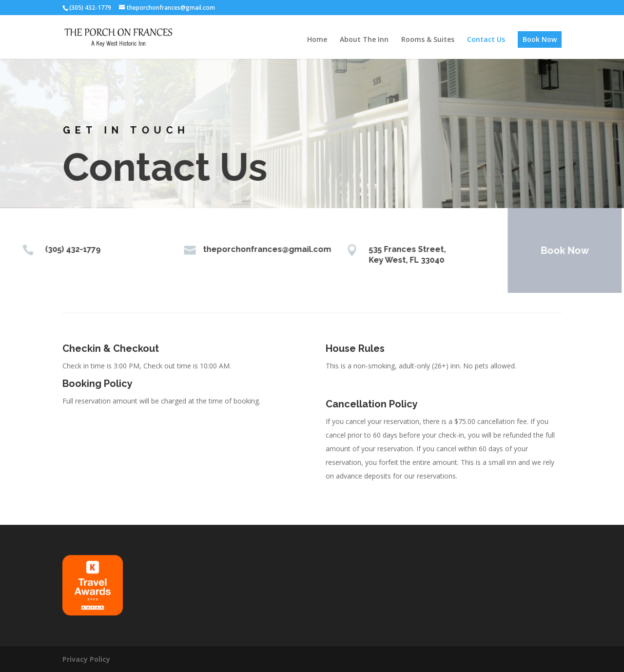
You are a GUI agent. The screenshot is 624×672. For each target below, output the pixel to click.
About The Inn (364, 40)
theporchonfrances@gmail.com (256, 249)
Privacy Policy (86, 659)
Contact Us (486, 40)
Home (317, 40)
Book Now (540, 39)
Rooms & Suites (428, 40)
